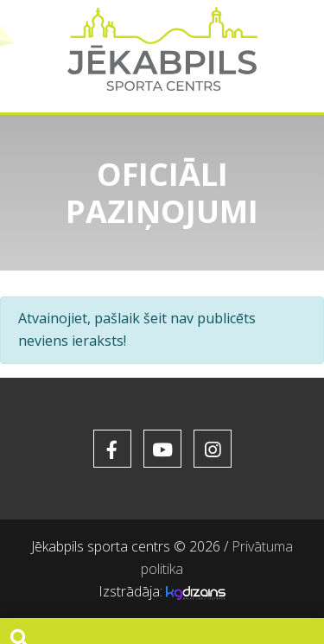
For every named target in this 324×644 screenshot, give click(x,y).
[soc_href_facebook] (112, 449)
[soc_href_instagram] (213, 449)
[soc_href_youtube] (162, 449)
